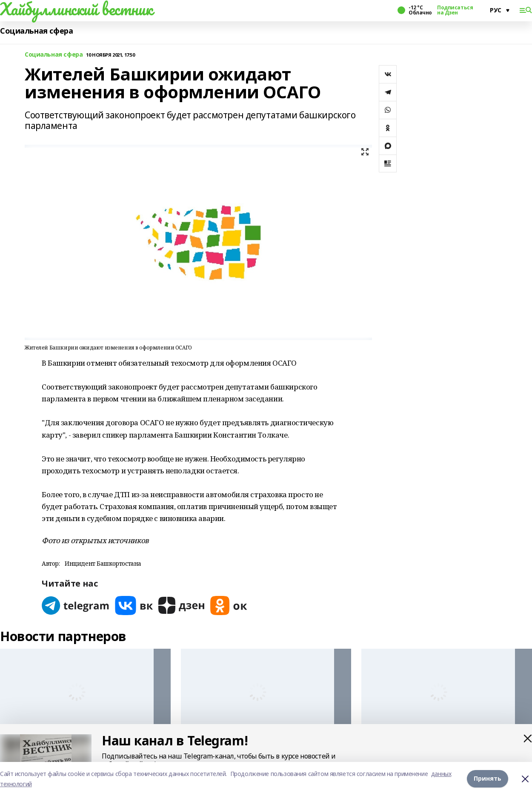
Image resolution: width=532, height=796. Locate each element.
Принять (488, 779)
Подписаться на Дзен (455, 10)
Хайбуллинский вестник (76, 9)
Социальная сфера (36, 31)
